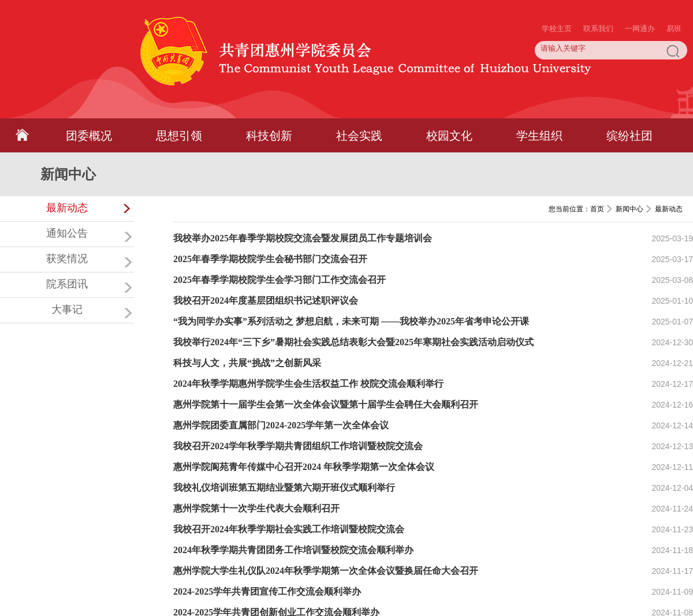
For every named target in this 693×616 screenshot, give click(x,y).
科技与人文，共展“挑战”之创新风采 (247, 363)
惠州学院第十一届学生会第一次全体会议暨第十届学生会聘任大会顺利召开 (326, 404)
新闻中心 (629, 209)
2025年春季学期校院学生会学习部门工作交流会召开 (280, 280)
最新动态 (669, 209)
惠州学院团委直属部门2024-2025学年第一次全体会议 (281, 425)
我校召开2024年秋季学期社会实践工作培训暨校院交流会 (289, 529)
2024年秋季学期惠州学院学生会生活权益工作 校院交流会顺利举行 (308, 384)
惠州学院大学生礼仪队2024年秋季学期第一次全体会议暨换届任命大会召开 (326, 571)
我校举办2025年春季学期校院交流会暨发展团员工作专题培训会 (303, 238)
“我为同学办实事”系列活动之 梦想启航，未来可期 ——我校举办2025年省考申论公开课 (351, 321)
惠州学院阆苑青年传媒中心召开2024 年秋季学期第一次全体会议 (304, 467)
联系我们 (598, 6)
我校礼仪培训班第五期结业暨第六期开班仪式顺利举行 (284, 488)
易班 (674, 6)
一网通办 (640, 6)
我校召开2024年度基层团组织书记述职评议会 (266, 300)
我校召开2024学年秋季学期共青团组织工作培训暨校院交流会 (298, 446)
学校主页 (557, 6)
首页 (597, 209)
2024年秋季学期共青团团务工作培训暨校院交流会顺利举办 (293, 550)
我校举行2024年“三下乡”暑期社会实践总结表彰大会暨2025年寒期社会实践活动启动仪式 (353, 342)
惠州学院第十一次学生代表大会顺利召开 (256, 508)
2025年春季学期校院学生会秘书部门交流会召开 (270, 259)
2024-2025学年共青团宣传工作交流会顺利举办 (267, 591)
